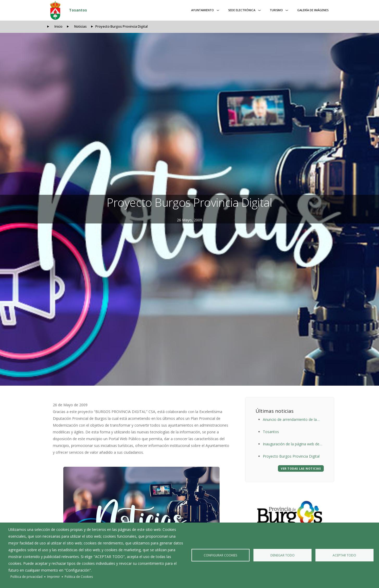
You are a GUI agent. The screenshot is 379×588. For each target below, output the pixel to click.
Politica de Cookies (79, 577)
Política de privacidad (26, 577)
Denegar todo (282, 555)
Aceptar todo (344, 555)
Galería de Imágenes (313, 10)
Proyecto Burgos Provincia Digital (291, 456)
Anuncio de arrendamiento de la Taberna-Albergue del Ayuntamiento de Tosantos (293, 420)
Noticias (80, 26)
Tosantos (78, 10)
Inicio (58, 26)
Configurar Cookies (220, 555)
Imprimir (54, 577)
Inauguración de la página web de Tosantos (291, 444)
